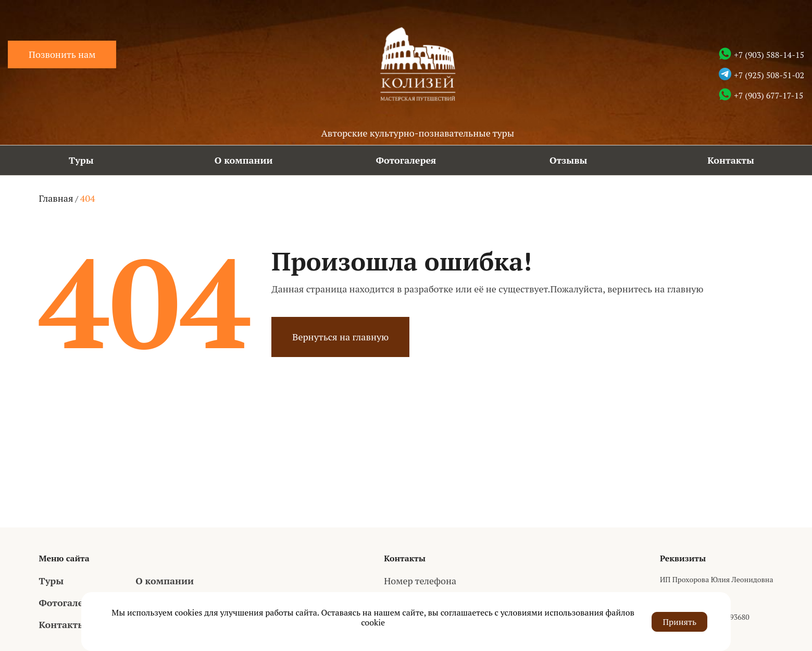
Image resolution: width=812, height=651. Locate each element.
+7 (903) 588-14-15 (769, 55)
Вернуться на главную (340, 337)
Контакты (731, 160)
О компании (244, 160)
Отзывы (569, 160)
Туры (81, 160)
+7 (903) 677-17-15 (769, 95)
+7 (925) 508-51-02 (769, 75)
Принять (679, 621)
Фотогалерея (406, 160)
